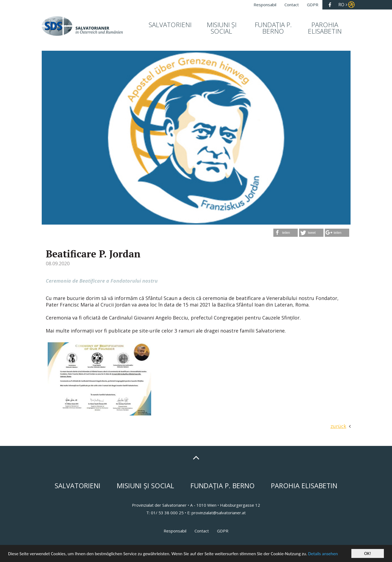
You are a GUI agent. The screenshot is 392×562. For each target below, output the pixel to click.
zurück (338, 426)
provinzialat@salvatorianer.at (219, 513)
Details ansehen (323, 554)
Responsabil (175, 531)
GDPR (223, 531)
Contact (202, 531)
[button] (286, 233)
